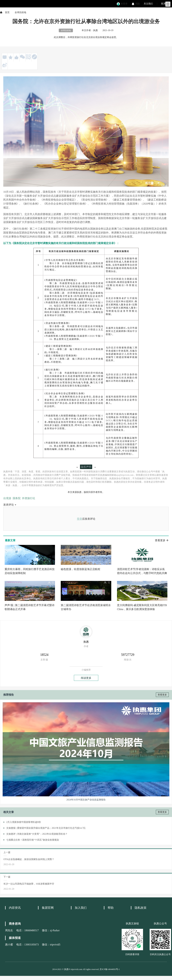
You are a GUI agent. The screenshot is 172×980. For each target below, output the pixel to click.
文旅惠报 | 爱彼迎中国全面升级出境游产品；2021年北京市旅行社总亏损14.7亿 (46, 828)
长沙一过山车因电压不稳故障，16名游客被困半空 (29, 884)
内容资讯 (15, 908)
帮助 (111, 908)
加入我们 (81, 908)
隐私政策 (141, 908)
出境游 (7, 498)
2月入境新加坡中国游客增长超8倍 (24, 822)
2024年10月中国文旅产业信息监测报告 (86, 800)
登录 (79, 519)
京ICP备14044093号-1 (110, 969)
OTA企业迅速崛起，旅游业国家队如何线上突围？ (29, 859)
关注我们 (148, 4)
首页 (7, 12)
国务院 (17, 498)
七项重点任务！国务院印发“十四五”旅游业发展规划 (33, 840)
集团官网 (48, 908)
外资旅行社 (29, 498)
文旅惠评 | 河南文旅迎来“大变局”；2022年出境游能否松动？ (37, 834)
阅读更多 (86, 678)
